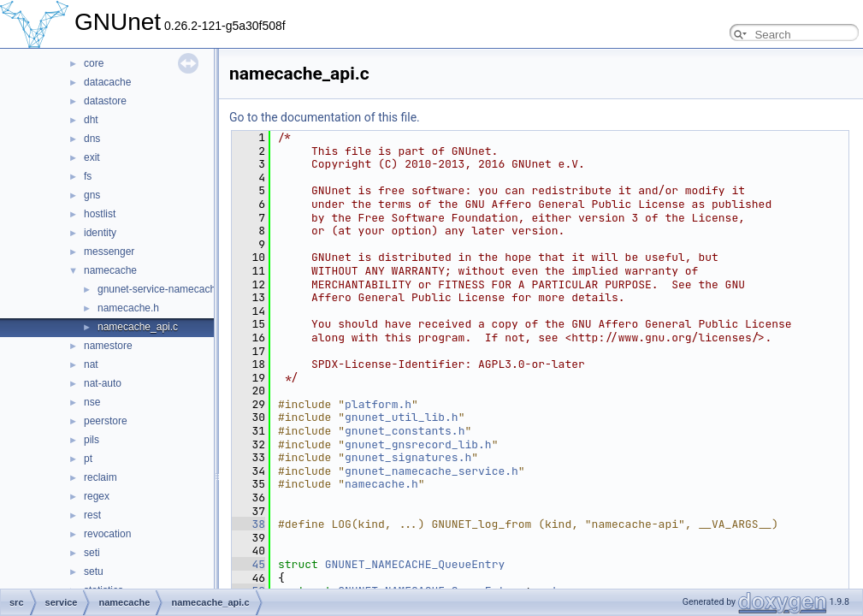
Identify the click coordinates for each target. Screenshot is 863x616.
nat (91, 364)
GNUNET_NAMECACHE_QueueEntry (415, 564)
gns (92, 195)
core (94, 63)
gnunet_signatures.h (408, 457)
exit (92, 157)
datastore (105, 101)
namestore (108, 346)
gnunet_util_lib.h (402, 417)
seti (92, 553)
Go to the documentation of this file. (325, 117)
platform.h (378, 404)
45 (248, 564)
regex (97, 496)
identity (100, 233)
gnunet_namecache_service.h (431, 471)
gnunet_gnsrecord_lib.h (418, 444)
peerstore (106, 421)
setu (94, 572)
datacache (107, 82)
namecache (110, 270)
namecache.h (128, 308)
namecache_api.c (138, 327)
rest (92, 515)
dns (92, 139)
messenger (109, 252)
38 (248, 524)
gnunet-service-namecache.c (163, 289)
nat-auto (103, 383)
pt (88, 459)
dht (91, 120)
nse (92, 402)
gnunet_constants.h (405, 431)
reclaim (100, 477)
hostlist (100, 214)
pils (92, 440)
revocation (107, 534)
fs (88, 176)
